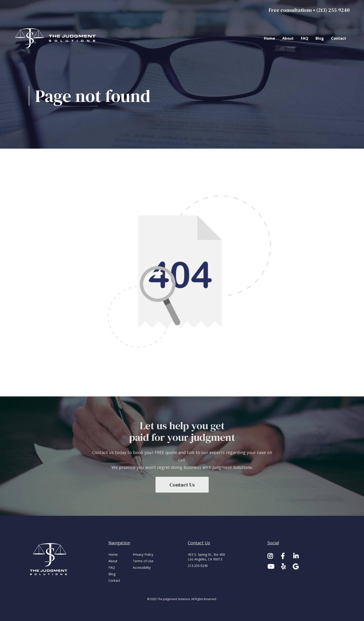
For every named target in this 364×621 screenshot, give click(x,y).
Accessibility (142, 567)
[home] (57, 38)
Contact (339, 38)
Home (270, 38)
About (288, 38)
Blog (320, 38)
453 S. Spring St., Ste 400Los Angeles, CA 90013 (206, 557)
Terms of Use (143, 561)
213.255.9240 (198, 566)
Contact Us (182, 485)
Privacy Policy (143, 554)
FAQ (305, 38)
